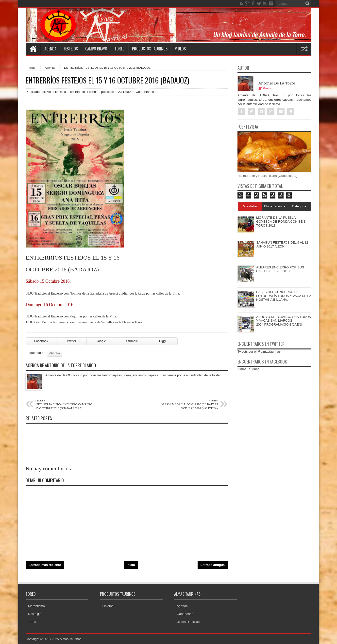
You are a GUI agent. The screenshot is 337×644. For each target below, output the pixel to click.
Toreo (120, 49)
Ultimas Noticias (188, 622)
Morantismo (36, 606)
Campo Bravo (96, 49)
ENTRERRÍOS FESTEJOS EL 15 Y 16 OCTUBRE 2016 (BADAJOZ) (107, 80)
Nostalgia (35, 614)
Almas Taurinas (248, 369)
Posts (265, 88)
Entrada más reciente (45, 565)
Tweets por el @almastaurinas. (260, 352)
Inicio (32, 68)
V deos (180, 49)
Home (33, 49)
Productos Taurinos (150, 49)
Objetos (108, 606)
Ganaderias (185, 614)
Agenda (50, 49)
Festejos (71, 49)
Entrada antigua (213, 565)
